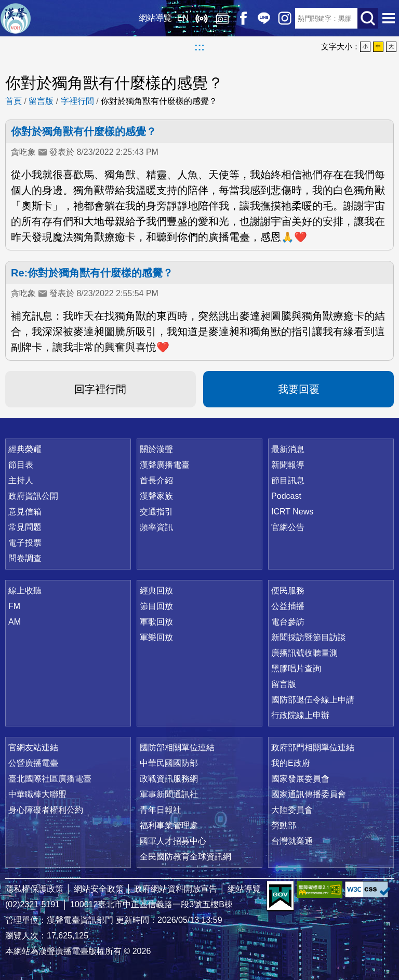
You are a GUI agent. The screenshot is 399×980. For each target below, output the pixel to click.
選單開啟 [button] (389, 18)
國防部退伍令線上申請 (313, 700)
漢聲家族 (156, 496)
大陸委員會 (292, 810)
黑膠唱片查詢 (296, 668)
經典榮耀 (25, 449)
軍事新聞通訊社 (169, 794)
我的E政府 (291, 763)
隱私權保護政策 (34, 889)
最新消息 (288, 449)
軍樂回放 (156, 637)
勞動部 (284, 825)
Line (264, 18)
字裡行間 (77, 101)
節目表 (21, 465)
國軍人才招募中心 (173, 841)
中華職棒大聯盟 (37, 794)
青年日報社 (161, 810)
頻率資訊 (156, 527)
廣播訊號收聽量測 (304, 653)
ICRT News (292, 512)
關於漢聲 (156, 449)
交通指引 (156, 512)
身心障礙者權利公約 (46, 810)
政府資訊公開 (33, 496)
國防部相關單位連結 (177, 747)
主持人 (21, 480)
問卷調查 (25, 558)
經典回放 (222, 18)
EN (183, 18)
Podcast (286, 496)
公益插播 (288, 606)
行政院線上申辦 (300, 715)
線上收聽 (202, 18)
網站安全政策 (99, 889)
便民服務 (288, 591)
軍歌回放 (156, 622)
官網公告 (288, 527)
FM (14, 606)
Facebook (243, 18)
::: (199, 47)
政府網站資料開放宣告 (176, 889)
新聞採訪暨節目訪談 (309, 637)
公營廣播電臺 (33, 763)
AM (15, 622)
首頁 (14, 101)
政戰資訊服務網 (169, 779)
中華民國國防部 (169, 763)
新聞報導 (288, 465)
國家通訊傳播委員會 (309, 794)
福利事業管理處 (169, 825)
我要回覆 (299, 389)
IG (285, 18)
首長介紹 (156, 480)
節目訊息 (288, 480)
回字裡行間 (100, 389)
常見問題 (25, 527)
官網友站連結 (33, 747)
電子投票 (25, 543)
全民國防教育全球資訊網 (185, 857)
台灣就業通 (292, 841)
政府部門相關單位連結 (313, 747)
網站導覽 (155, 18)
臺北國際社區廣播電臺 (50, 779)
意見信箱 (25, 512)
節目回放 (156, 606)
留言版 (41, 101)
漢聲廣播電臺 (16, 18)
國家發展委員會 (300, 779)
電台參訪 (288, 622)
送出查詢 (368, 18)
